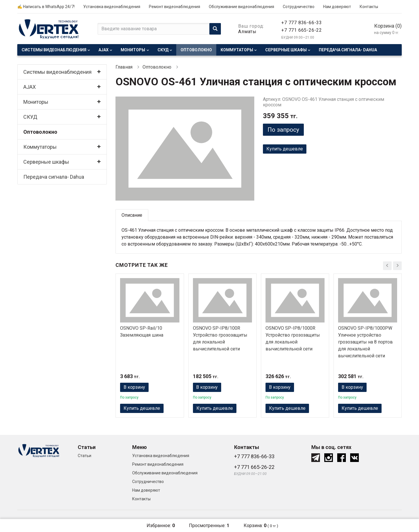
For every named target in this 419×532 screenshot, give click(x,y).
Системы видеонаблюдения (54, 50)
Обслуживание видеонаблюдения (241, 7)
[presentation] (387, 266)
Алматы (247, 32)
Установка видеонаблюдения (112, 7)
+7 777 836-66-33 (302, 23)
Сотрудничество (299, 7)
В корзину (134, 387)
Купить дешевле (285, 149)
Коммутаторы (237, 50)
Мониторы (133, 50)
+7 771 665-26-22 (302, 30)
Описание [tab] (132, 215)
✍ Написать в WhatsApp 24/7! (46, 7)
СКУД (163, 50)
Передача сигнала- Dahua (348, 50)
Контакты (369, 7)
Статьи (85, 456)
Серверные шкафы (286, 50)
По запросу (284, 130)
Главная (124, 67)
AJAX (104, 50)
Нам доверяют (337, 7)
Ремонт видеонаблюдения (175, 7)
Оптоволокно (196, 50)
